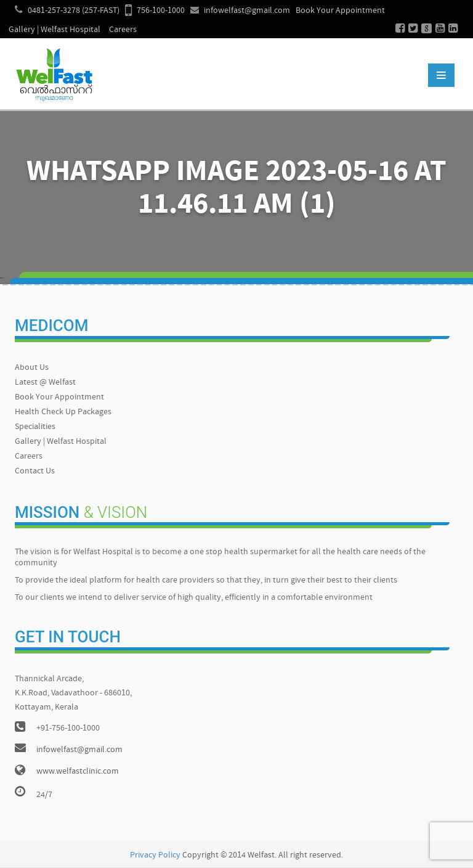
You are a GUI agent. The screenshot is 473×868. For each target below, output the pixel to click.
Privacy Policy (155, 855)
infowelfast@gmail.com (247, 11)
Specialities (35, 427)
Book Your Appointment (340, 11)
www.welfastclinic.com (78, 772)
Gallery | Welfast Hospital (55, 30)
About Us (32, 368)
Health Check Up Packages (63, 412)
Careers (123, 30)
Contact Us (35, 471)
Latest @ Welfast (45, 383)
